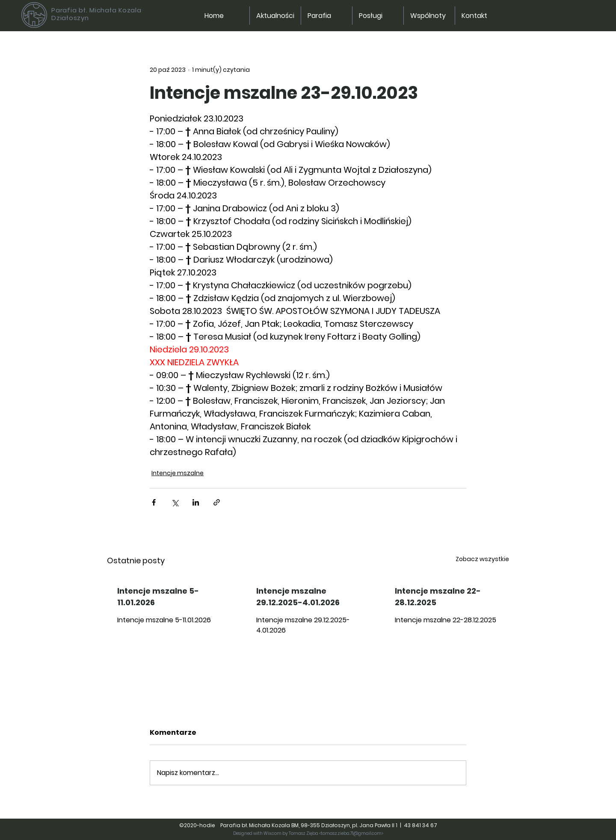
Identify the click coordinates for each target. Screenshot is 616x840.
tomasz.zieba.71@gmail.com (351, 833)
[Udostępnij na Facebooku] (154, 502)
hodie (209, 825)
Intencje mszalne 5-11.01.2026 (158, 597)
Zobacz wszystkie (482, 559)
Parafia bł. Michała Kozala (96, 10)
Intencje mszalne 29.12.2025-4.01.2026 (298, 597)
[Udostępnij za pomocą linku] (217, 502)
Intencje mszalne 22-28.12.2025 (438, 597)
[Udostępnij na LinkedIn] (196, 502)
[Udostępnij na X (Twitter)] (175, 502)
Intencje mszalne (178, 473)
